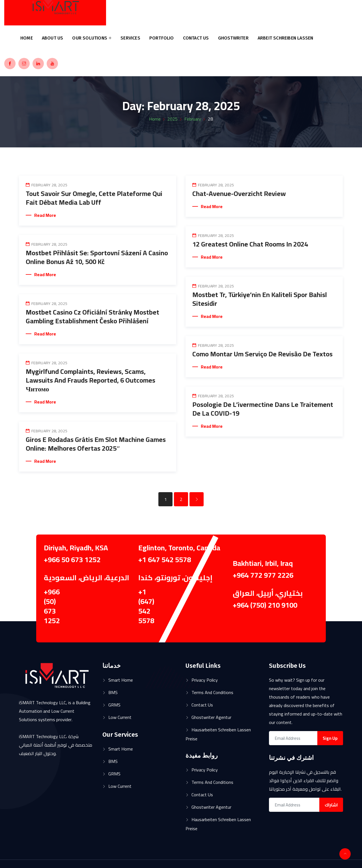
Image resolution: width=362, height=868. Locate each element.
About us (53, 38)
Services (130, 38)
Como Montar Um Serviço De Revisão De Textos (262, 354)
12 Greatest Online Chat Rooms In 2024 (250, 244)
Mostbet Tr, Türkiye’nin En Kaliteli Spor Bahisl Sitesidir (260, 299)
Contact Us (196, 38)
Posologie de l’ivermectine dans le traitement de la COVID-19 (263, 409)
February (193, 119)
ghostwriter (233, 38)
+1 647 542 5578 (165, 560)
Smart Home (121, 680)
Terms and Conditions (212, 692)
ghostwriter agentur (211, 717)
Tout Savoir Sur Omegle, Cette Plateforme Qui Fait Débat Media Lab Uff (94, 198)
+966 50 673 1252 (72, 560)
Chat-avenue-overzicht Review (239, 194)
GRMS (114, 705)
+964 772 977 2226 (263, 575)
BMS (113, 692)
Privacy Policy (205, 680)
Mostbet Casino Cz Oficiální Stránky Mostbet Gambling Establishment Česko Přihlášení (92, 317)
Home (27, 38)
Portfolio (162, 38)
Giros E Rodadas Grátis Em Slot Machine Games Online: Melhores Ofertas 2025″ (96, 444)
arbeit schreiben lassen (285, 38)
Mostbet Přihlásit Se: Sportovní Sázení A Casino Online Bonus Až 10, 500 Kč (97, 257)
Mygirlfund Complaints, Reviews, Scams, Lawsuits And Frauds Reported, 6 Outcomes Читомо (90, 380)
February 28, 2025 (49, 185)
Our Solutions (90, 38)
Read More (45, 215)
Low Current (120, 717)
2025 (173, 119)
